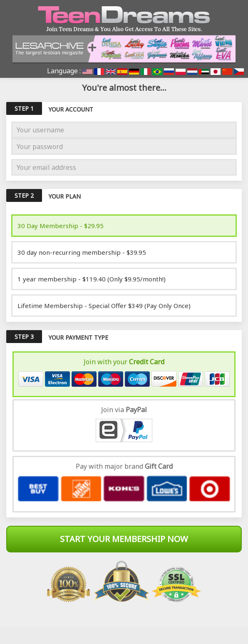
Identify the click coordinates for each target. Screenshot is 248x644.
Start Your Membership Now (124, 539)
